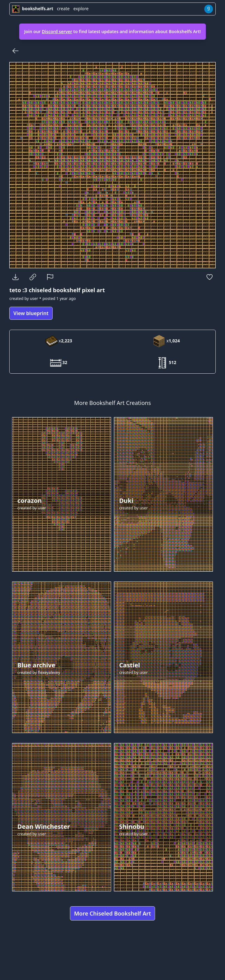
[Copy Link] (33, 277)
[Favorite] (210, 277)
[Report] (50, 277)
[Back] (15, 51)
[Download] (15, 277)
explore (81, 9)
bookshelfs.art (33, 9)
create (63, 9)
